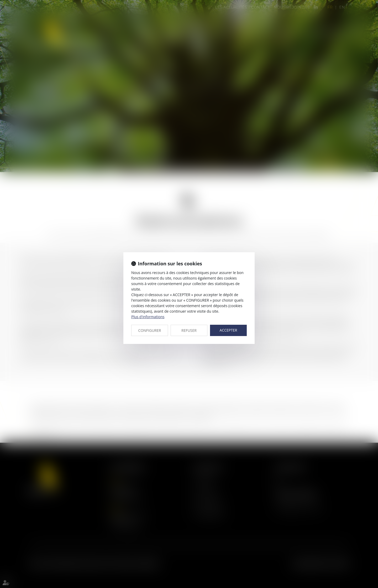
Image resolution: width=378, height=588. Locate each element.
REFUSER (189, 330)
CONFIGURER (150, 330)
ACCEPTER (229, 330)
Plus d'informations (148, 317)
